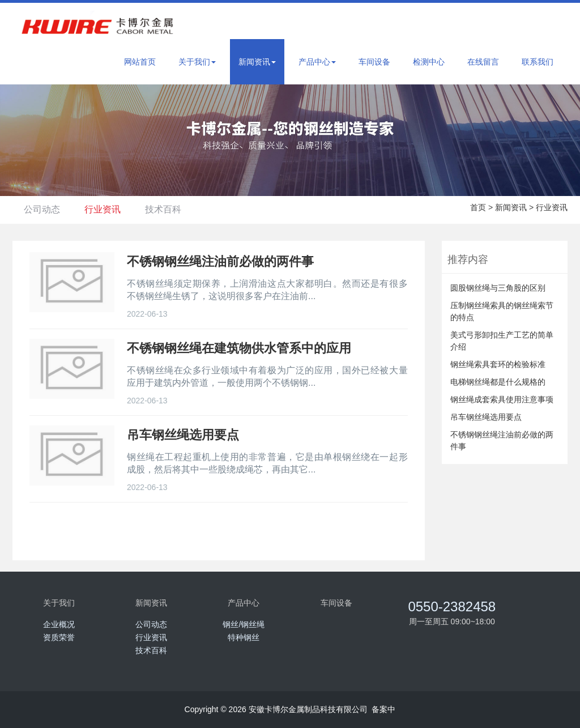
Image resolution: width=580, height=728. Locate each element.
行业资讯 (112, 209)
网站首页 (140, 62)
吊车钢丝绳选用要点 (486, 417)
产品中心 (317, 62)
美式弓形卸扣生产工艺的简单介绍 (502, 341)
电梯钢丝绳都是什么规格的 (498, 382)
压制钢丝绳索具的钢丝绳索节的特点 (502, 311)
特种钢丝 (244, 637)
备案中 (383, 709)
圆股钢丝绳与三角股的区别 (498, 288)
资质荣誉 (59, 637)
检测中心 (429, 62)
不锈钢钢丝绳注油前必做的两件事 (502, 440)
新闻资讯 (257, 62)
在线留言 (483, 62)
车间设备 (374, 62)
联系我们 (538, 62)
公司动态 (45, 209)
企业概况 (59, 624)
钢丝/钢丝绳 (244, 624)
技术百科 (178, 209)
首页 (478, 207)
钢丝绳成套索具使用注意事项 (502, 399)
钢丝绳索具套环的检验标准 (498, 364)
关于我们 (197, 62)
